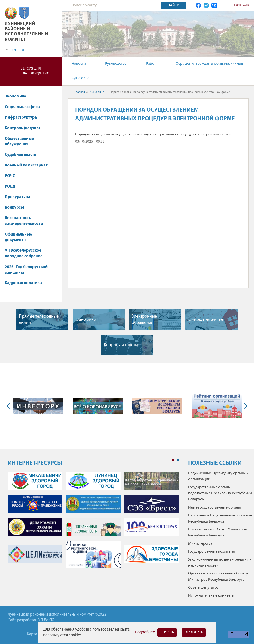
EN (14, 50)
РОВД (10, 187)
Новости (79, 64)
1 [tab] (173, 460)
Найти (173, 6)
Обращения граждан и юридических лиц (209, 64)
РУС (7, 50)
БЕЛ (21, 50)
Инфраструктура (23, 118)
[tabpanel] (93, 523)
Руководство (116, 64)
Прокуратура (17, 197)
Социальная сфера (25, 107)
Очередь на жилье (206, 320)
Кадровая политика (26, 283)
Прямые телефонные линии (39, 319)
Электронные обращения (144, 319)
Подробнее (145, 632)
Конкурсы (17, 207)
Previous (10, 406)
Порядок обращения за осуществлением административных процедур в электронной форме (153, 134)
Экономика (18, 96)
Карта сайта (242, 5)
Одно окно (81, 78)
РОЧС (12, 176)
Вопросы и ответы (121, 345)
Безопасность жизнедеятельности (26, 221)
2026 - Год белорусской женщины (26, 270)
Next (244, 406)
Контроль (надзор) (22, 128)
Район (151, 64)
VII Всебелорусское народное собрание (24, 253)
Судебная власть (21, 155)
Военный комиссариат (26, 165)
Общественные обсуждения (19, 142)
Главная (80, 92)
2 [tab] (178, 460)
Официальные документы (18, 237)
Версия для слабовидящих (35, 71)
